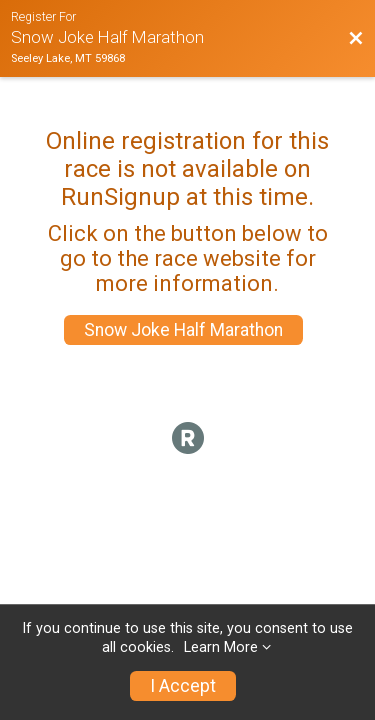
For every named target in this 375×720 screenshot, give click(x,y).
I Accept (183, 686)
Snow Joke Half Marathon (183, 330)
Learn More (221, 647)
